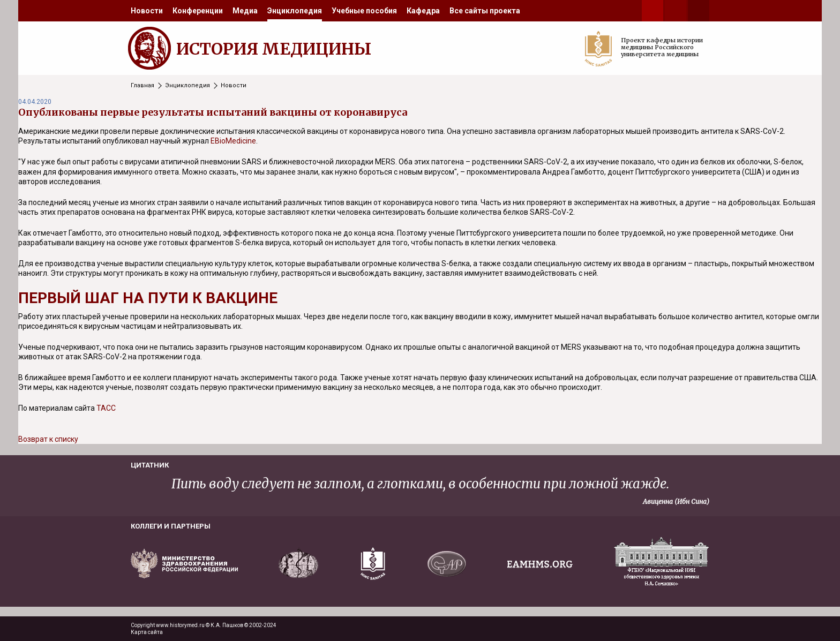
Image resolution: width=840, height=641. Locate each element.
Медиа (245, 11)
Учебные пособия (364, 11)
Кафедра (423, 11)
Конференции (198, 11)
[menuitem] (147, 11)
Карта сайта (147, 632)
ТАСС (106, 408)
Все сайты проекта (485, 11)
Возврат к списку (48, 439)
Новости (147, 11)
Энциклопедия (295, 11)
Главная (142, 85)
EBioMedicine (233, 141)
